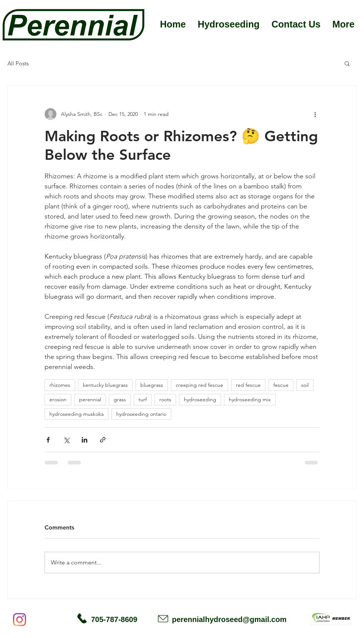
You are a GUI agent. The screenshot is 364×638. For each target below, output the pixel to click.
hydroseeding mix (250, 399)
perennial (90, 399)
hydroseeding (200, 399)
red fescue (248, 385)
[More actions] (315, 114)
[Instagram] (19, 620)
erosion (58, 399)
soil (305, 385)
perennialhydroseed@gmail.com (229, 619)
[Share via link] (103, 440)
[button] (347, 63)
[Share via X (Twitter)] (66, 440)
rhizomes (60, 385)
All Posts (18, 63)
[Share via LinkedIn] (84, 440)
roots (165, 399)
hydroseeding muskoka (77, 414)
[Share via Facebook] (48, 440)
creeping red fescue (199, 385)
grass (120, 399)
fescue (281, 385)
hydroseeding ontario (141, 414)
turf (143, 399)
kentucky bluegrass (105, 385)
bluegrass (152, 385)
